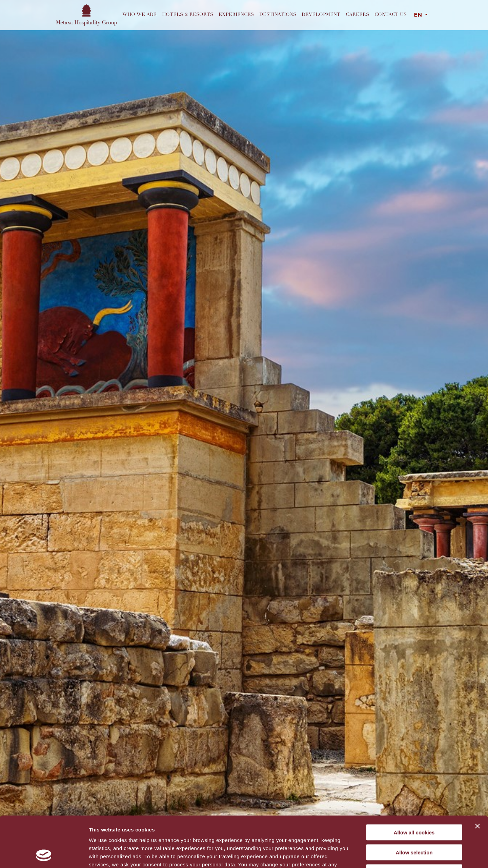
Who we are (139, 15)
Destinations (278, 15)
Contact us (391, 15)
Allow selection (414, 805)
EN (419, 15)
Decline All (414, 825)
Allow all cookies (414, 785)
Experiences (236, 15)
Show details (356, 855)
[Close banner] (477, 779)
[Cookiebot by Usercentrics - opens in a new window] (44, 855)
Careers (357, 15)
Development (321, 15)
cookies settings (208, 825)
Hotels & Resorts (188, 15)
